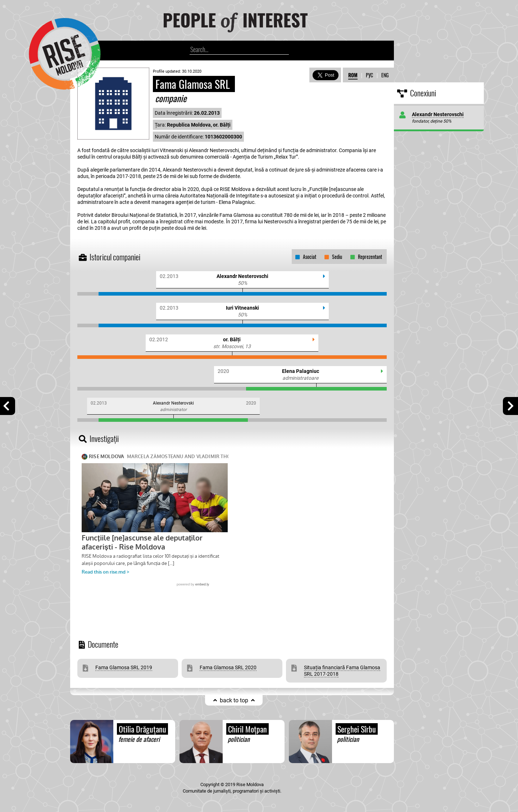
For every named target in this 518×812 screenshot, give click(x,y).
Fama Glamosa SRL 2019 (124, 667)
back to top (234, 700)
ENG (385, 75)
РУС (369, 75)
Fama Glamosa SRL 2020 (228, 667)
